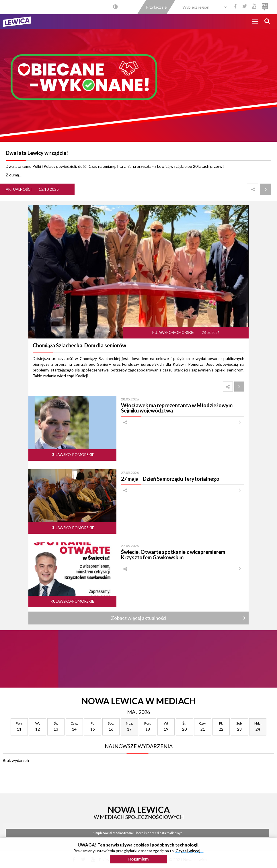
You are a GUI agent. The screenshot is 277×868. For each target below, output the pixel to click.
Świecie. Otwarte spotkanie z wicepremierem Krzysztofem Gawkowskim (173, 554)
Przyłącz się (156, 7)
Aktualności (19, 189)
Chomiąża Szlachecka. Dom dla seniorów (79, 345)
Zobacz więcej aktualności (139, 618)
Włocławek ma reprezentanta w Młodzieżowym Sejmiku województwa (177, 408)
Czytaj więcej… (190, 854)
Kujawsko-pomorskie (173, 333)
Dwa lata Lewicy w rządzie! (37, 153)
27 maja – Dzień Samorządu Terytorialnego (170, 479)
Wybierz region (196, 7)
